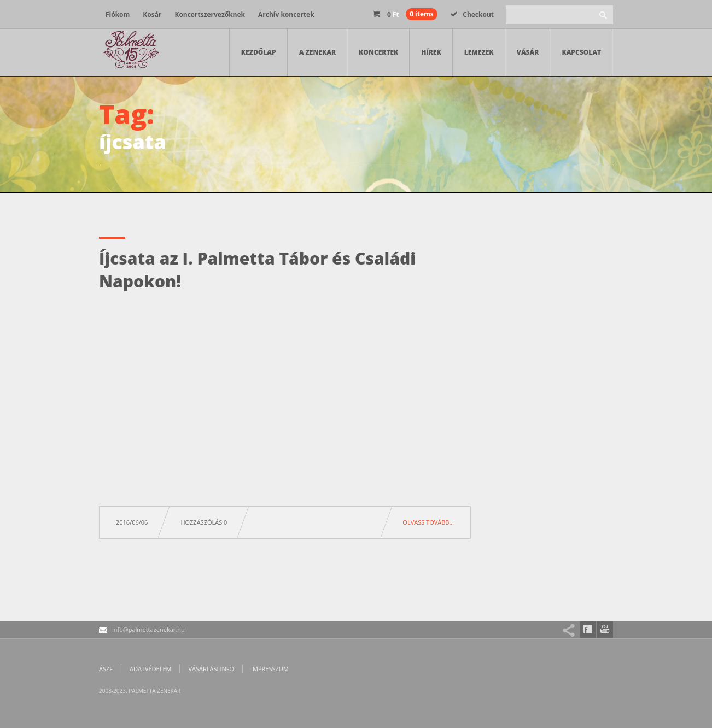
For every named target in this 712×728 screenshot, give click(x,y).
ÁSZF (106, 669)
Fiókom (118, 14)
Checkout (472, 14)
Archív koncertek (286, 14)
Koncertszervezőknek (210, 14)
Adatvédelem (150, 669)
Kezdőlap (259, 52)
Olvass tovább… (428, 522)
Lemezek (479, 52)
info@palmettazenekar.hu (148, 629)
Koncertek (378, 52)
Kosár (152, 14)
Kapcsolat (581, 52)
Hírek (431, 52)
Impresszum (270, 669)
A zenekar (317, 52)
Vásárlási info (211, 669)
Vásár (528, 52)
